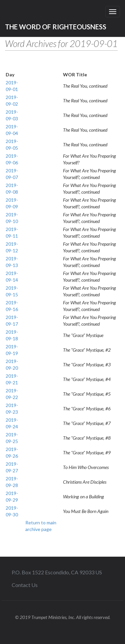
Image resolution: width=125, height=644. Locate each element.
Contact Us (25, 585)
